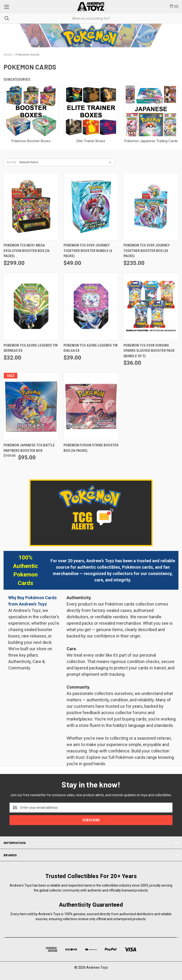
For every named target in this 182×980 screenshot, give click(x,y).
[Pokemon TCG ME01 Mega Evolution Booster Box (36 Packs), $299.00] (31, 206)
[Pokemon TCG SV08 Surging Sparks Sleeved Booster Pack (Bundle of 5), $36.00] (151, 306)
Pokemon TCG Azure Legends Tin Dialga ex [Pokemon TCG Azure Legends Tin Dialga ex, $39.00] (91, 348)
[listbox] (66, 162)
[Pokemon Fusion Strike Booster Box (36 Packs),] (91, 406)
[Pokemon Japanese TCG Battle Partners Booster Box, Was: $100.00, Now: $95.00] (31, 406)
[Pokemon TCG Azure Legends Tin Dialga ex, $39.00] (91, 306)
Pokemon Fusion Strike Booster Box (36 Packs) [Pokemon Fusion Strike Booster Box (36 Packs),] (91, 448)
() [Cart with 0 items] (174, 6)
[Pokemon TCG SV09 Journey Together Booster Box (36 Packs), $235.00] (151, 206)
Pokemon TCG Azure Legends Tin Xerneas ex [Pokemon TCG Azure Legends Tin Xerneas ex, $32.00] (31, 348)
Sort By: (12, 162)
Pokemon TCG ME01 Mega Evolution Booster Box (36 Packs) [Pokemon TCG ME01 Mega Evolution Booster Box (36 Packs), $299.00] (27, 251)
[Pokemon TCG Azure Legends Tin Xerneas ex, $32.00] (31, 306)
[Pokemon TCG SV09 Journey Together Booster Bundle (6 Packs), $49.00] (91, 206)
